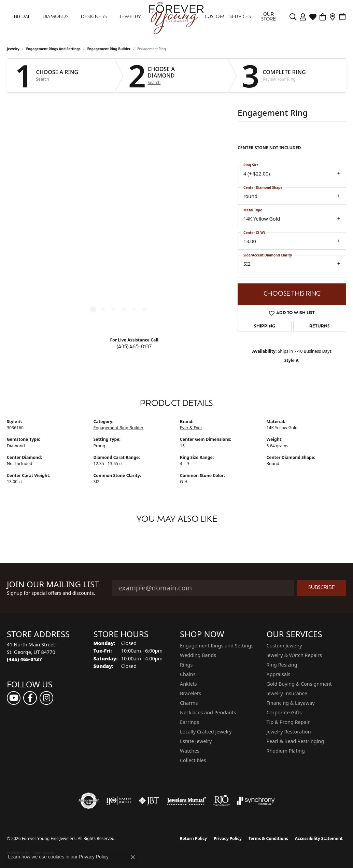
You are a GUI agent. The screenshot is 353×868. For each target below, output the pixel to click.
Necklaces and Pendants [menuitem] (208, 712)
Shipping (265, 326)
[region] (119, 222)
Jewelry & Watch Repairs (294, 655)
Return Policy (194, 838)
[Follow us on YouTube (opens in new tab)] (14, 698)
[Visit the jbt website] (149, 801)
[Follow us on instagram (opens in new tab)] (46, 698)
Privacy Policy (228, 838)
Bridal (22, 17)
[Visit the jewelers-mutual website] (187, 801)
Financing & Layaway (291, 703)
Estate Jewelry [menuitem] (196, 741)
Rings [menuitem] (186, 665)
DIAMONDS (56, 17)
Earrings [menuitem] (189, 722)
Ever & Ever (191, 428)
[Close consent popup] (133, 857)
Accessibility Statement (319, 838)
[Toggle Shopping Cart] (323, 17)
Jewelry (130, 17)
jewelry (13, 49)
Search (43, 79)
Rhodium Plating (286, 751)
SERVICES (240, 17)
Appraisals (279, 674)
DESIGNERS (94, 17)
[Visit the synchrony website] (256, 801)
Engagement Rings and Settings (53, 49)
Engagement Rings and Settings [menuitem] (217, 646)
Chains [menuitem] (188, 674)
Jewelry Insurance (287, 693)
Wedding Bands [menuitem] (198, 655)
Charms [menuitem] (189, 703)
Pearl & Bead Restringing (295, 741)
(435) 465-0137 (134, 347)
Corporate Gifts (284, 712)
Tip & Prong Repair (288, 722)
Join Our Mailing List (53, 584)
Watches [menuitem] (190, 751)
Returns (320, 326)
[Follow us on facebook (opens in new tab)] (30, 698)
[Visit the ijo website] (119, 801)
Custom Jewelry (284, 646)
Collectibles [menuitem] (193, 760)
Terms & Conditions (268, 838)
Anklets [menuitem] (188, 684)
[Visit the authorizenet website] (89, 801)
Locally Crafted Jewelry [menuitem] (206, 732)
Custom (215, 17)
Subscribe (322, 588)
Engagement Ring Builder (109, 49)
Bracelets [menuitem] (190, 693)
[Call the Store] (24, 659)
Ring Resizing (282, 665)
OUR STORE (269, 17)
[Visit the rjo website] (222, 801)
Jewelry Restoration (289, 732)
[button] (293, 17)
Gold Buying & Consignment (299, 684)
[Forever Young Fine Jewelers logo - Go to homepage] (177, 17)
